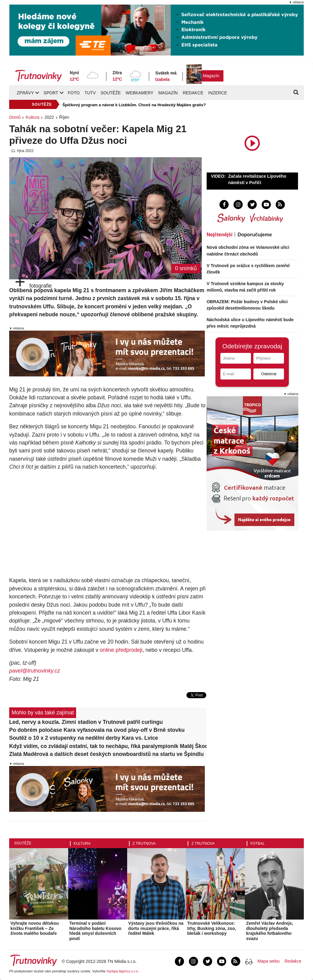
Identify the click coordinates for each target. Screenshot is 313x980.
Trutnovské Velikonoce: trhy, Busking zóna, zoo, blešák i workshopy (212, 928)
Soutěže (111, 93)
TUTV (90, 93)
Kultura (32, 117)
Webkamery (140, 93)
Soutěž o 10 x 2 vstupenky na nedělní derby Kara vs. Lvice (84, 738)
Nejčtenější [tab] (219, 235)
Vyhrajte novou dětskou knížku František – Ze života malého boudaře (35, 928)
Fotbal (258, 844)
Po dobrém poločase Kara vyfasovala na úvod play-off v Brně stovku (97, 730)
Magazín (211, 76)
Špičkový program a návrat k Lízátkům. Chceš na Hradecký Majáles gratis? (134, 105)
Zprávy (25, 93)
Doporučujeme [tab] (255, 235)
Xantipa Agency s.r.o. (123, 971)
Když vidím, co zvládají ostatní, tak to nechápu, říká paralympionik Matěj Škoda (108, 746)
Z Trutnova (144, 844)
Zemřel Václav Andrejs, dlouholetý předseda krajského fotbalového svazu (270, 931)
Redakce (193, 93)
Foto (74, 93)
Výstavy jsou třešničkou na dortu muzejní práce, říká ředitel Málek (156, 928)
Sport (51, 93)
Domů (15, 117)
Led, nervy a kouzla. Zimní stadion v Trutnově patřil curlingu (86, 722)
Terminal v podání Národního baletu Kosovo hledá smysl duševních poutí (95, 931)
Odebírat (269, 374)
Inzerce (217, 93)
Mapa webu (268, 961)
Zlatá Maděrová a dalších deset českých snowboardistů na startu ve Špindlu (107, 754)
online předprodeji (121, 650)
